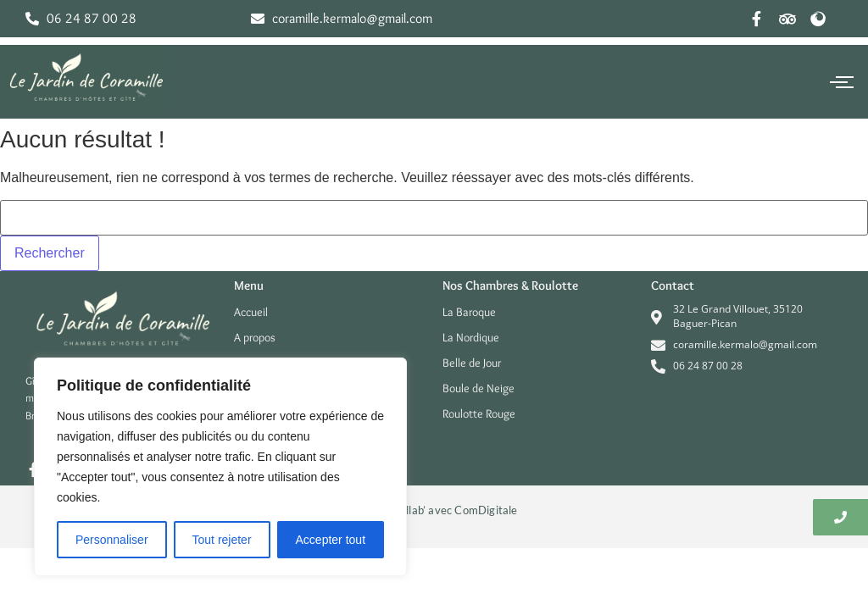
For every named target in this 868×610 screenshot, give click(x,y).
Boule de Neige (479, 388)
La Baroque (469, 312)
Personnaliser (112, 540)
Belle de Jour (472, 363)
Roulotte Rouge (479, 413)
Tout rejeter (222, 540)
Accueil (251, 312)
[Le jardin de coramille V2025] (85, 79)
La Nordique (471, 337)
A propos (255, 337)
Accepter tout (331, 540)
